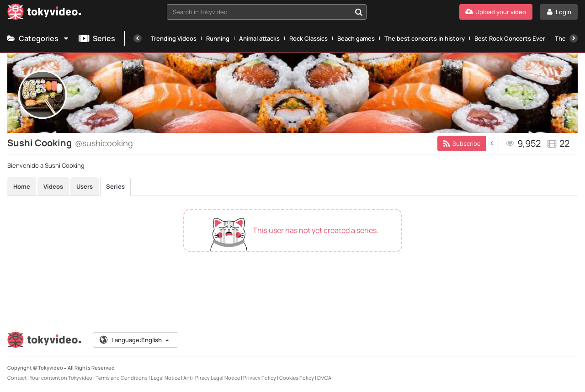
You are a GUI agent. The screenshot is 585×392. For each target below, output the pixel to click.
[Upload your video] (496, 12)
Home (22, 186)
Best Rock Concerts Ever (510, 38)
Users (85, 186)
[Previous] (138, 38)
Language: (135, 340)
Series (97, 38)
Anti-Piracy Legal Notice (212, 378)
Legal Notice (165, 378)
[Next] (574, 38)
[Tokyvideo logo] (44, 13)
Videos (53, 186)
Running (218, 38)
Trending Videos (174, 38)
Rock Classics (308, 38)
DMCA (324, 378)
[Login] (559, 12)
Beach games (356, 38)
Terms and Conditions (122, 378)
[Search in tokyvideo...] (359, 12)
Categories (38, 38)
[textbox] (259, 12)
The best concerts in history (425, 38)
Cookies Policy (297, 378)
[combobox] (267, 12)
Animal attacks (259, 38)
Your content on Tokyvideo (61, 378)
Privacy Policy (260, 378)
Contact (17, 378)
